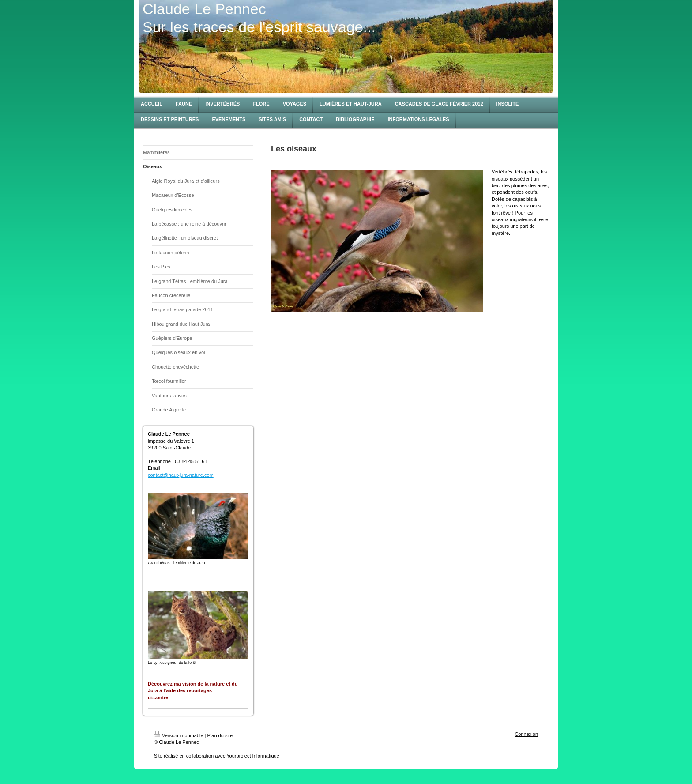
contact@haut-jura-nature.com (181, 475)
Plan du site (220, 735)
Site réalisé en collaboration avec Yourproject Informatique (217, 756)
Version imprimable (179, 735)
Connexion (526, 734)
